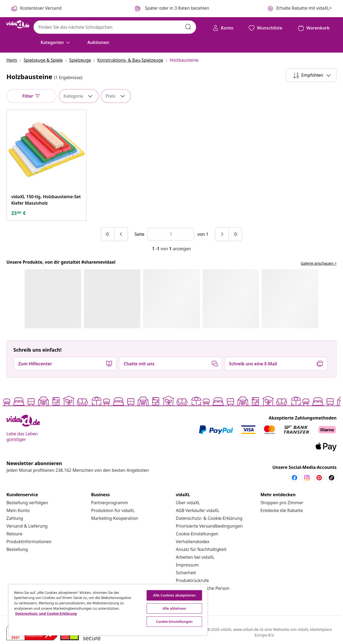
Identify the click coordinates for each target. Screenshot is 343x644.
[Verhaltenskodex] (193, 542)
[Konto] (223, 28)
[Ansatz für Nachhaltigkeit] (201, 549)
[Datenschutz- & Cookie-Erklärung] (209, 518)
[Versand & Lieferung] (27, 526)
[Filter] (31, 96)
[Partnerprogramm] (109, 503)
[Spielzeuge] (80, 60)
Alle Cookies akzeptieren (174, 595)
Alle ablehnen (174, 608)
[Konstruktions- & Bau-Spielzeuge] (130, 60)
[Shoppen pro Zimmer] (282, 503)
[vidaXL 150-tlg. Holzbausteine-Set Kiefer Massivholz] (46, 200)
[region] (108, 610)
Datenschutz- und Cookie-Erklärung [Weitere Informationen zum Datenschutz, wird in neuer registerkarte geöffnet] (46, 613)
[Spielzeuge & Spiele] (43, 60)
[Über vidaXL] (188, 503)
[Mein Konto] (18, 510)
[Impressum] (187, 565)
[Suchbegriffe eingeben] (188, 27)
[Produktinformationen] (29, 542)
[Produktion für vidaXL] (113, 510)
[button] (98, 42)
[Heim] (13, 60)
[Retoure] (14, 534)
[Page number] (171, 234)
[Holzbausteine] (182, 60)
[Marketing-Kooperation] (115, 518)
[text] (18, 213)
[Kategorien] (56, 42)
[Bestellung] (17, 549)
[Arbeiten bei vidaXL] (195, 557)
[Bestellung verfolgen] (27, 503)
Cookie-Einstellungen (197, 534)
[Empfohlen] (311, 75)
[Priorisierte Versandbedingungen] (209, 526)
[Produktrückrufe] (192, 580)
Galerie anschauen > (319, 263)
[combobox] (115, 27)
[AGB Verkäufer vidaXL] (198, 510)
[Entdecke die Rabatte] (282, 510)
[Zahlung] (15, 518)
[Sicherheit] (186, 573)
